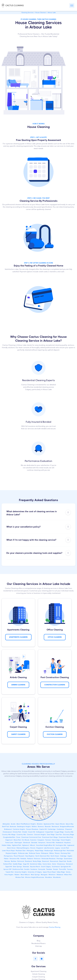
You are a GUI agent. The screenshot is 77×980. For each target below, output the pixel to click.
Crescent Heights (40, 835)
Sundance (34, 869)
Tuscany (70, 869)
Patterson (37, 859)
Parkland (30, 859)
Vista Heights (9, 875)
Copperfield (49, 832)
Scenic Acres (47, 864)
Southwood (56, 867)
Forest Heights (66, 840)
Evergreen (41, 840)
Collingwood (40, 832)
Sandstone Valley (36, 864)
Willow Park (68, 875)
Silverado (26, 867)
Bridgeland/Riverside (67, 826)
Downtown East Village (50, 837)
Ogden (70, 856)
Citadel (25, 832)
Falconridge (56, 840)
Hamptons (42, 843)
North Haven (55, 856)
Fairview (48, 840)
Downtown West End (66, 837)
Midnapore (45, 853)
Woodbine (49, 877)
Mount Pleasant (19, 856)
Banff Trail (6, 826)
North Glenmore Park (43, 856)
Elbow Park (17, 840)
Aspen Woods (60, 824)
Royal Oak (63, 861)
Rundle (69, 861)
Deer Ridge (51, 835)
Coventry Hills (21, 835)
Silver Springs (17, 867)
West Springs (35, 875)
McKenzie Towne (35, 853)
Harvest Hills (51, 843)
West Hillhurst (25, 875)
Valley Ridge (61, 872)
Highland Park (16, 845)
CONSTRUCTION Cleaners (55, 685)
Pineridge (60, 859)
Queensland (68, 859)
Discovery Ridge (68, 835)
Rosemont (46, 861)
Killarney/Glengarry (23, 848)
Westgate (44, 875)
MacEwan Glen (21, 851)
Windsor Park (20, 877)
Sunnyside (42, 869)
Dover (18, 837)
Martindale (70, 851)
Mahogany (30, 851)
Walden (17, 875)
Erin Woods (26, 840)
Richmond (21, 861)
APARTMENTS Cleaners (18, 637)
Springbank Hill (66, 867)
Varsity (68, 872)
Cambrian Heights (19, 829)
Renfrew (14, 861)
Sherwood (69, 864)
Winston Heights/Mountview (35, 877)
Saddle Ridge (17, 864)
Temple (55, 869)
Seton (54, 864)
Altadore (40, 824)
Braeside (48, 826)
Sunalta (27, 869)
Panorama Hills (15, 859)
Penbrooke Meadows (49, 859)
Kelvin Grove (11, 848)
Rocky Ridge (37, 861)
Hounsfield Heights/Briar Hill (45, 845)
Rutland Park (8, 864)
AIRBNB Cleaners (18, 685)
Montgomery (8, 856)
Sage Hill (26, 864)
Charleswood (7, 832)
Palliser (6, 859)
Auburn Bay (70, 824)
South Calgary (46, 867)
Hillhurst (32, 845)
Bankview (13, 826)
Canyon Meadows (32, 829)
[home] (15, 6)
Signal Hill (9, 867)
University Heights (21, 872)
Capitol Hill (43, 829)
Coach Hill (31, 832)
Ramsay (7, 861)
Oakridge (63, 856)
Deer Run (59, 835)
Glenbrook (27, 843)
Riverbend (28, 861)
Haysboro (67, 843)
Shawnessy (61, 864)
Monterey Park (66, 853)
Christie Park (17, 832)
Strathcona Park (18, 869)
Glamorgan (18, 843)
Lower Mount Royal (8, 851)
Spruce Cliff (7, 869)
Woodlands (57, 877)
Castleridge (52, 829)
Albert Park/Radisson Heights (26, 824)
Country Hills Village (9, 835)
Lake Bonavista (49, 848)
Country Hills (69, 832)
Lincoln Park (65, 848)
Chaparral (68, 829)
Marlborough (49, 851)
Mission (57, 853)
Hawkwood (59, 843)
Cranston (30, 835)
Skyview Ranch (35, 867)
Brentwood (55, 826)
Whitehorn (52, 875)
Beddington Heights (24, 826)
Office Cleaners (55, 637)
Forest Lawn (9, 843)
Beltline (34, 826)
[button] (72, 6)
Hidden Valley (6, 845)
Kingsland (40, 848)
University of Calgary (35, 872)
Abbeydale (6, 824)
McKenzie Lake (23, 853)
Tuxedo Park (10, 872)
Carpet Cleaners (18, 734)
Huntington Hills (61, 845)
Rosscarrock (54, 861)
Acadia (13, 824)
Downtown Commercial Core (31, 837)
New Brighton (30, 856)
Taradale (49, 869)
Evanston (33, 840)
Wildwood (60, 875)
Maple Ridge (39, 851)
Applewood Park (49, 824)
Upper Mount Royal (49, 872)
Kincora (33, 848)
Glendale (34, 843)
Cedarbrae (60, 829)
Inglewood (71, 845)
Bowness (41, 826)
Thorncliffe (63, 869)
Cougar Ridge (59, 832)
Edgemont (9, 840)
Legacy (58, 848)
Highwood (25, 845)
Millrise (52, 853)
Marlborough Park (60, 851)
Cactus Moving (55, 927)
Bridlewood (8, 829)
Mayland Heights (11, 853)
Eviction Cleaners (55, 734)
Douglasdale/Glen (9, 837)
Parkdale (23, 859)
